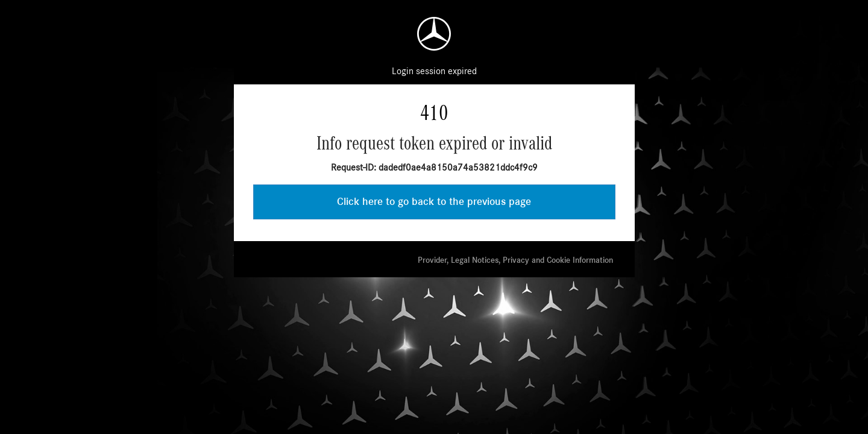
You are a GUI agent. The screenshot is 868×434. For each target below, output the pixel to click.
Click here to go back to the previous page (434, 202)
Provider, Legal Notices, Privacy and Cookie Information (515, 260)
